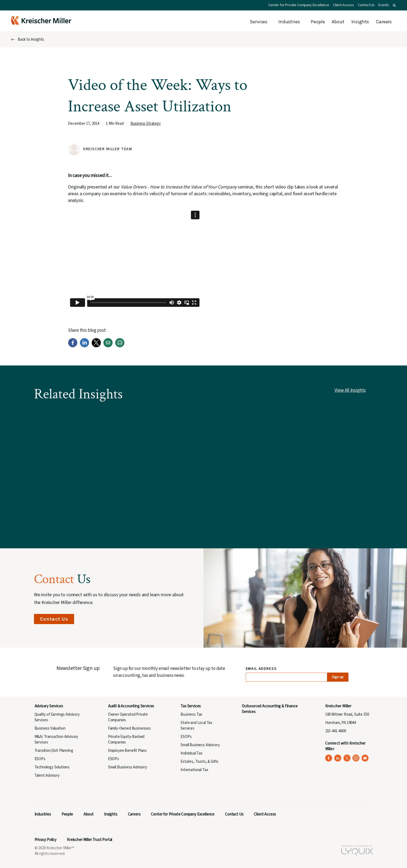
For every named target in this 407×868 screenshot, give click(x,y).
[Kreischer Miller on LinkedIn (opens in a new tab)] (338, 758)
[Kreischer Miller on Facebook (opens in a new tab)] (329, 758)
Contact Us (366, 5)
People (318, 22)
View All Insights (350, 390)
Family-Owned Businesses (129, 728)
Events (384, 5)
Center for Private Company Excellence (299, 5)
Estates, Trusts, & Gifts (199, 762)
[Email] (108, 346)
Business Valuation (50, 728)
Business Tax (191, 714)
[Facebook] (73, 346)
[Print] (120, 346)
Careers (384, 22)
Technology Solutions (52, 767)
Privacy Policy (46, 840)
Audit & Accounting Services (131, 706)
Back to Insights (31, 39)
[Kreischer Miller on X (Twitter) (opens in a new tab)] (347, 758)
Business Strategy (146, 124)
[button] (394, 5)
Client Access (343, 5)
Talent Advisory (47, 775)
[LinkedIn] (85, 346)
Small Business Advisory (128, 767)
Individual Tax (191, 753)
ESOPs (40, 759)
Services (259, 22)
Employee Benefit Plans (127, 751)
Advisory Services (49, 706)
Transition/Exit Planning (54, 751)
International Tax (194, 770)
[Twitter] (96, 346)
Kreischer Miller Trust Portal (89, 840)
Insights (360, 22)
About (338, 22)
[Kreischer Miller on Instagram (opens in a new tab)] (356, 758)
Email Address (261, 669)
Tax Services (191, 706)
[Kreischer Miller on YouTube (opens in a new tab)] (365, 758)
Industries (289, 22)
